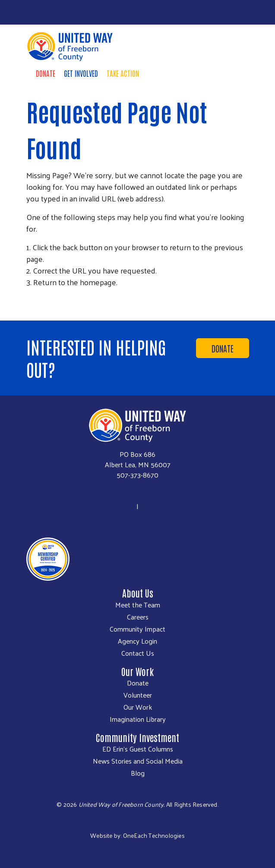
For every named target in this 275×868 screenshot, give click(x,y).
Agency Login (137, 641)
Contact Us (138, 653)
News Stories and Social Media (138, 761)
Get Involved (81, 73)
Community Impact (137, 629)
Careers (138, 617)
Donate (46, 73)
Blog (138, 773)
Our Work (138, 707)
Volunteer (138, 695)
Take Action (123, 73)
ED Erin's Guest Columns (138, 749)
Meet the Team (138, 605)
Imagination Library (138, 719)
